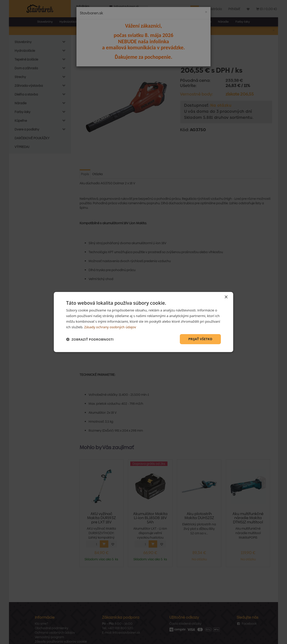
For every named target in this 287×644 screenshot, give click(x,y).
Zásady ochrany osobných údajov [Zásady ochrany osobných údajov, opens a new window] (110, 327)
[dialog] (143, 322)
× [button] (226, 297)
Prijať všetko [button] (200, 339)
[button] (90, 339)
